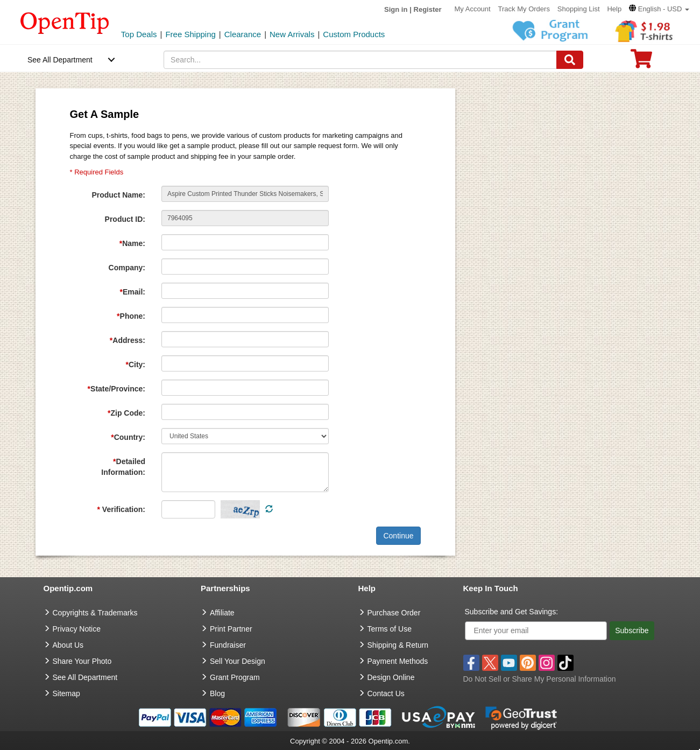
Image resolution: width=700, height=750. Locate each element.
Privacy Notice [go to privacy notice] (77, 629)
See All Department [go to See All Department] (85, 677)
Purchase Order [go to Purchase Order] (394, 613)
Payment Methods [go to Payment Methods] (398, 661)
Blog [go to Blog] (217, 693)
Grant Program (235, 677)
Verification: (121, 509)
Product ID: (125, 219)
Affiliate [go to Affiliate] (222, 613)
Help (614, 9)
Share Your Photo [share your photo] (82, 661)
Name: (132, 243)
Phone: (131, 316)
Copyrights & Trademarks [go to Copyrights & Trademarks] (95, 613)
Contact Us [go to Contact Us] (386, 693)
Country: (128, 437)
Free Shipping (190, 34)
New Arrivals (292, 34)
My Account (472, 9)
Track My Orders (524, 9)
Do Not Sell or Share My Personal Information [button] (540, 679)
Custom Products (354, 34)
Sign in (396, 9)
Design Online (391, 677)
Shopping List (579, 9)
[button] (659, 9)
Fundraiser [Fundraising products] (228, 645)
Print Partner (231, 629)
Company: (127, 268)
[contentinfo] (65, 22)
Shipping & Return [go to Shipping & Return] (398, 645)
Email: (133, 292)
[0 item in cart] (641, 62)
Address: (128, 340)
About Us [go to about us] (68, 645)
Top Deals (139, 34)
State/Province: (116, 389)
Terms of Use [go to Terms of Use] (390, 629)
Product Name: (118, 195)
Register (428, 9)
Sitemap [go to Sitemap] (66, 693)
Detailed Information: (123, 467)
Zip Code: (126, 413)
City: (135, 365)
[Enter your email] (536, 631)
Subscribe (632, 630)
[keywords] (360, 60)
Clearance (243, 34)
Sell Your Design (238, 661)
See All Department (60, 60)
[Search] (570, 60)
